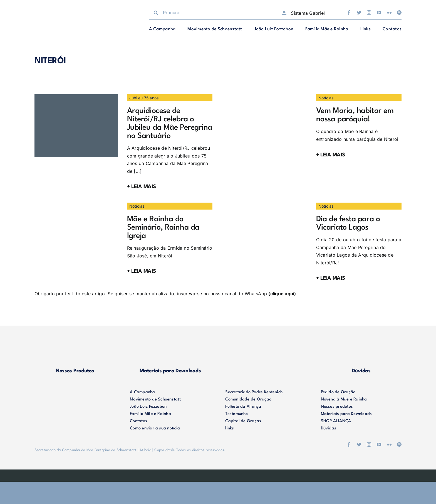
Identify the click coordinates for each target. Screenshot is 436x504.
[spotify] (399, 13)
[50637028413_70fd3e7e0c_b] (76, 205)
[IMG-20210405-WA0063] (265, 97)
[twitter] (359, 13)
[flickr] (389, 13)
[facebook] (349, 13)
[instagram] (369, 13)
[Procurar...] (210, 13)
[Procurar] (156, 13)
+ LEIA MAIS (142, 187)
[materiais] (170, 345)
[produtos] (75, 345)
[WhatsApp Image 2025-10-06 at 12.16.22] (76, 97)
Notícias (326, 98)
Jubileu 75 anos (144, 98)
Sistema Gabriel (308, 13)
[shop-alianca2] (266, 345)
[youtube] (379, 13)
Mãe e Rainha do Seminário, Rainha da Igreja (163, 228)
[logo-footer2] (75, 391)
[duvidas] (361, 345)
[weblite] (218, 474)
